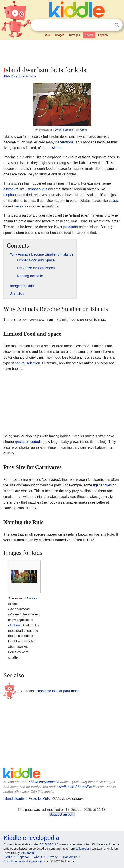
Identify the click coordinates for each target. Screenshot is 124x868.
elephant (14, 625)
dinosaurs (11, 189)
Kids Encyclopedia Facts (20, 76)
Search (117, 25)
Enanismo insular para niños (58, 691)
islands (57, 148)
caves (113, 201)
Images (60, 35)
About (38, 857)
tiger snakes (102, 485)
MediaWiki (28, 853)
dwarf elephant (64, 130)
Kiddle (8, 857)
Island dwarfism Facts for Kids (27, 799)
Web (48, 35)
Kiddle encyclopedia (44, 782)
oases (19, 206)
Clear (108, 25)
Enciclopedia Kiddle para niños (24, 861)
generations (64, 142)
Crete (83, 130)
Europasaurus (36, 189)
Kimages (74, 35)
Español (103, 35)
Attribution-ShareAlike (75, 787)
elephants (11, 195)
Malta (31, 598)
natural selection (27, 363)
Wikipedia (82, 849)
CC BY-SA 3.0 (49, 844)
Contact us (70, 857)
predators (71, 227)
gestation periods (28, 442)
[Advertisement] (62, 52)
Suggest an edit (61, 814)
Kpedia (89, 35)
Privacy (53, 857)
